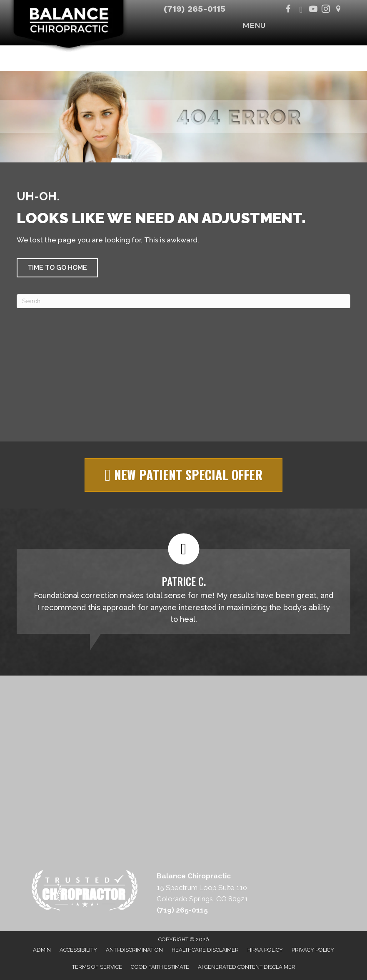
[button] (57, 268)
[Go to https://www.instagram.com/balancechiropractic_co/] (326, 10)
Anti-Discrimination (134, 950)
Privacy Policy (313, 950)
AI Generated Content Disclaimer (247, 967)
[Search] (183, 301)
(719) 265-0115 (195, 9)
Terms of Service (97, 967)
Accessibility (78, 950)
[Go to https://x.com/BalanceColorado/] (301, 10)
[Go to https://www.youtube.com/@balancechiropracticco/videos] (313, 10)
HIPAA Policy (265, 950)
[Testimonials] (183, 584)
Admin (42, 950)
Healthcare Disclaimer (205, 950)
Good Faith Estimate (160, 967)
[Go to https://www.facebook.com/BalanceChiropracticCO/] (288, 10)
